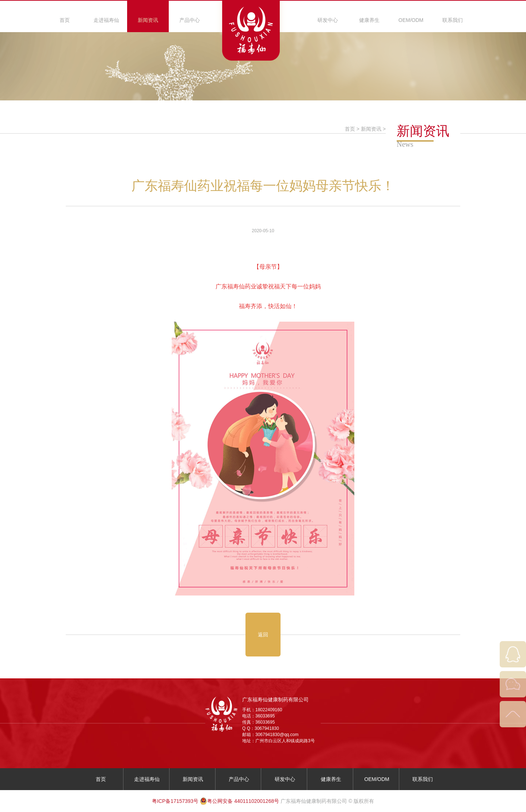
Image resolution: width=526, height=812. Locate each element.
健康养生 (369, 20)
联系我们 (453, 20)
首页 (65, 20)
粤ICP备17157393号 (175, 801)
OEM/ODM (411, 20)
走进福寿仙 (106, 20)
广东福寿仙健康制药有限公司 (275, 700)
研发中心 (328, 20)
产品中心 (190, 20)
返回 (263, 635)
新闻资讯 (148, 20)
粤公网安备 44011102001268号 (239, 801)
